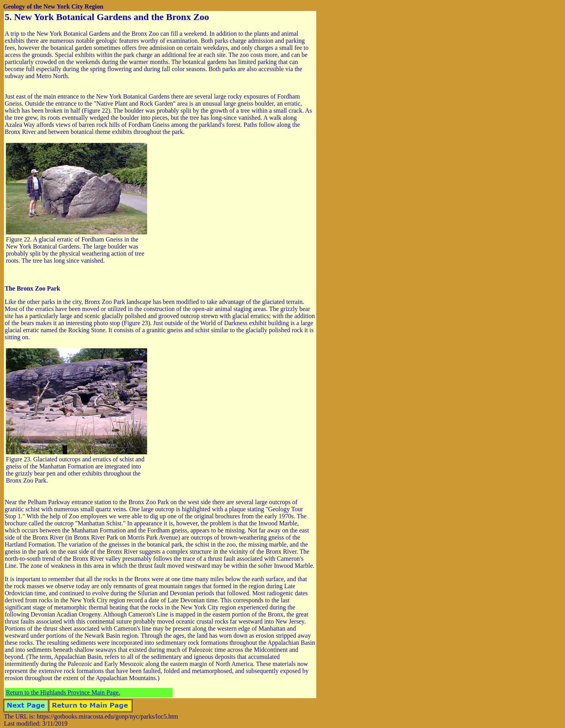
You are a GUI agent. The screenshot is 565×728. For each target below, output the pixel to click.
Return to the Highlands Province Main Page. (63, 692)
